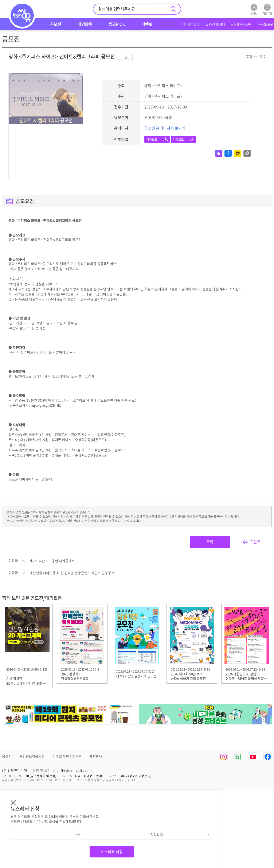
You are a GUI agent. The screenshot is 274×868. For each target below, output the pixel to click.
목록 (210, 542)
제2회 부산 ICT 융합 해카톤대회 (52, 561)
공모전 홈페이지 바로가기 (165, 128)
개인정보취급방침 (32, 756)
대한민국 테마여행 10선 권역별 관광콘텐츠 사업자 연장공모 (72, 573)
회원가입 (267, 9)
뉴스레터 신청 (112, 852)
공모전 (7, 756)
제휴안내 (96, 756)
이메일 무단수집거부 (67, 756)
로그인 (254, 9)
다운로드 (152, 139)
